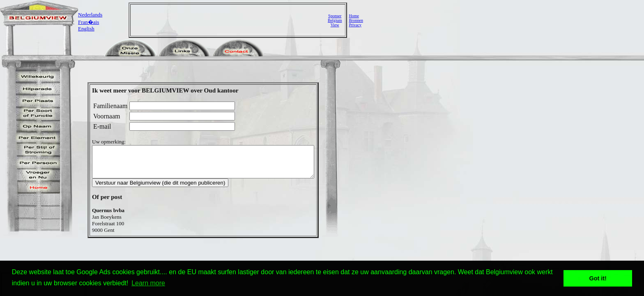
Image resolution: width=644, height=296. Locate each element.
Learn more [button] (148, 283)
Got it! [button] (598, 278)
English (86, 29)
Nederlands (90, 15)
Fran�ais (89, 22)
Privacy (355, 25)
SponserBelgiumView (335, 20)
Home (354, 16)
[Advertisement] (230, 20)
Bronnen (356, 20)
